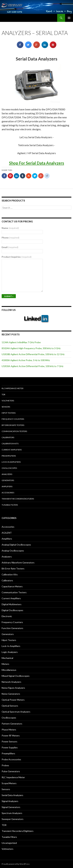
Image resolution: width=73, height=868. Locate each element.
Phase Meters (9, 730)
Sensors (6, 407)
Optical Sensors (10, 706)
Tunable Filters (10, 505)
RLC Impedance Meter (13, 388)
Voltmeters (8, 401)
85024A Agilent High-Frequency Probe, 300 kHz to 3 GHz (31, 348)
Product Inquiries (17, 257)
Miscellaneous (9, 670)
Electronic (7, 616)
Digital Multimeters (12, 604)
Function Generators (12, 628)
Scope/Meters (9, 783)
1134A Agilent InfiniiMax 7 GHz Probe (21, 342)
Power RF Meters (11, 736)
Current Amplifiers (12, 450)
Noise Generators (11, 694)
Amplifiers (7, 486)
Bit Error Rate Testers (13, 425)
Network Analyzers (11, 682)
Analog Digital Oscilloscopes (16, 545)
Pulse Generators (11, 771)
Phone (10, 238)
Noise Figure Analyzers (13, 688)
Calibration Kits (10, 444)
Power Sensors (9, 741)
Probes (5, 765)
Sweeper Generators (13, 819)
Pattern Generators (12, 724)
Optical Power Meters (13, 700)
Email (10, 247)
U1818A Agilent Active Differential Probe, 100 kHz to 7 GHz (32, 366)
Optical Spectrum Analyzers (16, 712)
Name (10, 228)
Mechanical (7, 658)
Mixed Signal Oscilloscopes (16, 676)
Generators (8, 480)
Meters (5, 664)
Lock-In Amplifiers (11, 646)
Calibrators (8, 437)
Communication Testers (14, 431)
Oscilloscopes (9, 468)
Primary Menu (69, 18)
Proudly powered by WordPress (16, 864)
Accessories (8, 493)
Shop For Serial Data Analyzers (37, 163)
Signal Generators (11, 807)
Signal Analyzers (10, 801)
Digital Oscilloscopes (12, 610)
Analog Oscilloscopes (13, 551)
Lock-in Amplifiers (11, 462)
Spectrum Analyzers (12, 813)
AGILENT (7, 533)
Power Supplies (10, 747)
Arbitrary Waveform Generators (18, 563)
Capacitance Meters (12, 586)
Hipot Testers (9, 413)
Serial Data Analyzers (12, 795)
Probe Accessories (11, 759)
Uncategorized (9, 843)
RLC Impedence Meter (13, 777)
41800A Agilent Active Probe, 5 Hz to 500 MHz (26, 360)
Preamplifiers (9, 456)
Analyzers (7, 474)
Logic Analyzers (10, 652)
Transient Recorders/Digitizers (18, 499)
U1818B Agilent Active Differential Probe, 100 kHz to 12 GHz (33, 354)
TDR (3, 394)
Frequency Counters (13, 419)
